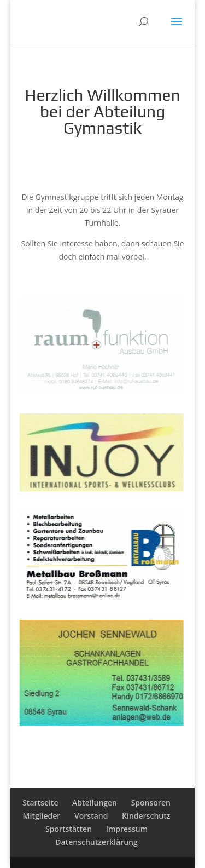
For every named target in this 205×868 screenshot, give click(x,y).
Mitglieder (42, 816)
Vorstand (91, 816)
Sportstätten (69, 829)
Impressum (127, 829)
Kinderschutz (146, 816)
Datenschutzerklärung (96, 842)
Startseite (40, 803)
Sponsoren (151, 803)
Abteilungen (95, 803)
